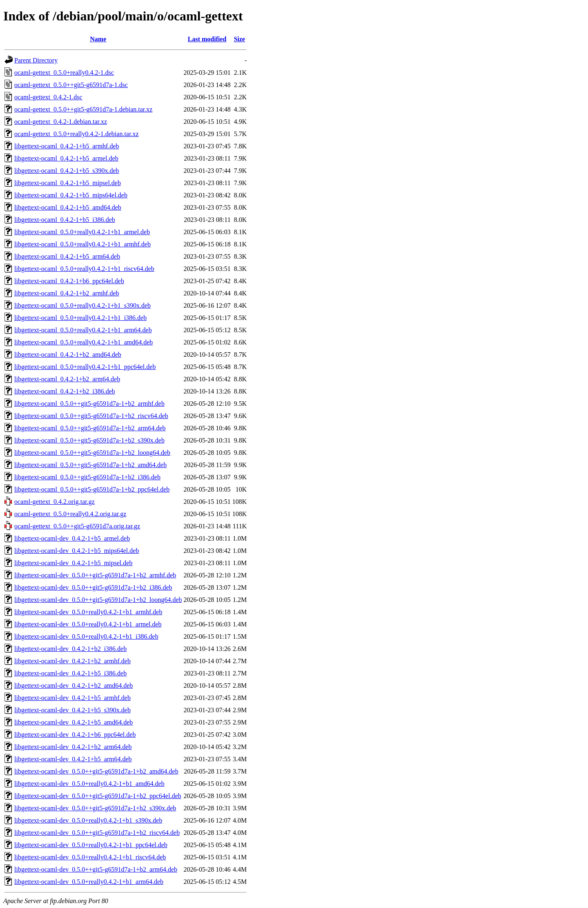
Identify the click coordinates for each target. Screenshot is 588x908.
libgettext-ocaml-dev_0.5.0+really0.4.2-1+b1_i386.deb (86, 636)
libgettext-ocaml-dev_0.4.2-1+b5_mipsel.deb (73, 563)
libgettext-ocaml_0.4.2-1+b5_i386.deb (65, 220)
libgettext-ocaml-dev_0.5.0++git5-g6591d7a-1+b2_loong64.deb (98, 600)
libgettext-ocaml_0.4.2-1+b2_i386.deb (65, 391)
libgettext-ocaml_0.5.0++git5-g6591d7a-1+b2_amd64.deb (90, 465)
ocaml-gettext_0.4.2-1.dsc (48, 97)
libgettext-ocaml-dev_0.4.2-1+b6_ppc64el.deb (75, 735)
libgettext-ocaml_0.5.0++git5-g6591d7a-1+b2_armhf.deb (89, 404)
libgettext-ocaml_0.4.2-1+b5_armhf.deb (67, 146)
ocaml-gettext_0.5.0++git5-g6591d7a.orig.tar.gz (77, 526)
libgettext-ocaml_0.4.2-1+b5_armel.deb (66, 158)
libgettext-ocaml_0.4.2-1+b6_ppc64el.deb (69, 281)
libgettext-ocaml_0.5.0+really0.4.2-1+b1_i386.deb (80, 318)
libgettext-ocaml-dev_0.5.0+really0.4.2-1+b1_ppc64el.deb (91, 845)
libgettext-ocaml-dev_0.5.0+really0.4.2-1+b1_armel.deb (88, 624)
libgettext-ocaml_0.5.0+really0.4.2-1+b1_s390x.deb (82, 305)
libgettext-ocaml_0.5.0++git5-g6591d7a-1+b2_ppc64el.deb (92, 489)
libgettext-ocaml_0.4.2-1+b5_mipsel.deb (68, 183)
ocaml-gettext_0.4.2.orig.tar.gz (55, 502)
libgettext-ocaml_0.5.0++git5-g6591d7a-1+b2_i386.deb (87, 477)
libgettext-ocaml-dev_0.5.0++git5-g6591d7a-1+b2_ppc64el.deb (98, 796)
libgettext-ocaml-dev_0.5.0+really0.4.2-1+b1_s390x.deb (88, 820)
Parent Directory (36, 60)
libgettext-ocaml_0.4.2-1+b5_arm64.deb (67, 256)
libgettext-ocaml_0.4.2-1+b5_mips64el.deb (71, 195)
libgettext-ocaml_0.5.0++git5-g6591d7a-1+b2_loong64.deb (92, 453)
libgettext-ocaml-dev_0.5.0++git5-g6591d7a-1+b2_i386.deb (93, 587)
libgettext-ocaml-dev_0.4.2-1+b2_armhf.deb (72, 661)
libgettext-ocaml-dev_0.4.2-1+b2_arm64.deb (73, 747)
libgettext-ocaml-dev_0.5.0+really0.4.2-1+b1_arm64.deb (89, 882)
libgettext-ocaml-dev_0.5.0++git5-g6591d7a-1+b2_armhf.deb (95, 575)
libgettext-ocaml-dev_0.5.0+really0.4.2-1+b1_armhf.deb (88, 612)
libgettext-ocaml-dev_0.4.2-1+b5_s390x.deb (72, 710)
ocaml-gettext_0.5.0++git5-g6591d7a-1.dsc (71, 85)
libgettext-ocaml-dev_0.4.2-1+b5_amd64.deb (73, 722)
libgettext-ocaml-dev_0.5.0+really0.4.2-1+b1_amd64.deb (89, 784)
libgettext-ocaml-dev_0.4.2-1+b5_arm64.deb (73, 759)
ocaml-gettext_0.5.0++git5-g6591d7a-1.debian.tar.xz (83, 109)
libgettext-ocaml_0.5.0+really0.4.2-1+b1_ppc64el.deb (85, 367)
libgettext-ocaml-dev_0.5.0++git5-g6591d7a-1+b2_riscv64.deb (97, 833)
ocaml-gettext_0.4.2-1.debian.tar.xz (61, 122)
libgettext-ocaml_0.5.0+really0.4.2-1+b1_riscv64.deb (84, 269)
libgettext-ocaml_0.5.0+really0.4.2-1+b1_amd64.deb (84, 342)
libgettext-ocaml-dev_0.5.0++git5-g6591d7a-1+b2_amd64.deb (96, 771)
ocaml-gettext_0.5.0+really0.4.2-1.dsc (64, 73)
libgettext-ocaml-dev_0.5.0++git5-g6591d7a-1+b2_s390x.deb (95, 808)
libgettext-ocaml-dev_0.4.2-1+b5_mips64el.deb (77, 551)
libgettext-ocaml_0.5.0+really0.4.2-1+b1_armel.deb (82, 232)
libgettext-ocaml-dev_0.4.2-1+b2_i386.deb (70, 649)
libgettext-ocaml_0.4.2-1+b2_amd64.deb (68, 354)
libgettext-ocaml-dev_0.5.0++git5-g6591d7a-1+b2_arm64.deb (96, 869)
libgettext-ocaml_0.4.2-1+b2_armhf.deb (67, 293)
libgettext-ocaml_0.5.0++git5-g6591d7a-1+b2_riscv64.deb (91, 416)
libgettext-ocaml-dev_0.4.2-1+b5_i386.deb (70, 673)
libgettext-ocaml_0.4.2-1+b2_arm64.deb (67, 379)
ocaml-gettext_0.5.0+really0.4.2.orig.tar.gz (70, 514)
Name (98, 39)
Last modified (207, 39)
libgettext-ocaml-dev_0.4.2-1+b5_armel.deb (72, 538)
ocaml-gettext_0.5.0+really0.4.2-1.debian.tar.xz (76, 134)
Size (240, 39)
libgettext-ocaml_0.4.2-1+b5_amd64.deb (68, 207)
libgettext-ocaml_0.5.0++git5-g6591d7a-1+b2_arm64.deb (90, 428)
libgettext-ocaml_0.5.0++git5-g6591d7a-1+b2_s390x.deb (89, 440)
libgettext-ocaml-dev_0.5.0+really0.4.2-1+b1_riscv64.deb (90, 857)
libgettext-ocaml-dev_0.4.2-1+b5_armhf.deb (72, 698)
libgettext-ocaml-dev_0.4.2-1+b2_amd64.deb (73, 685)
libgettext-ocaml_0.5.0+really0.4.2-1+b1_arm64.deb (83, 330)
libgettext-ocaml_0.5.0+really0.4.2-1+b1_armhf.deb (82, 244)
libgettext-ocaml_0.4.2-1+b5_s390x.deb (67, 171)
